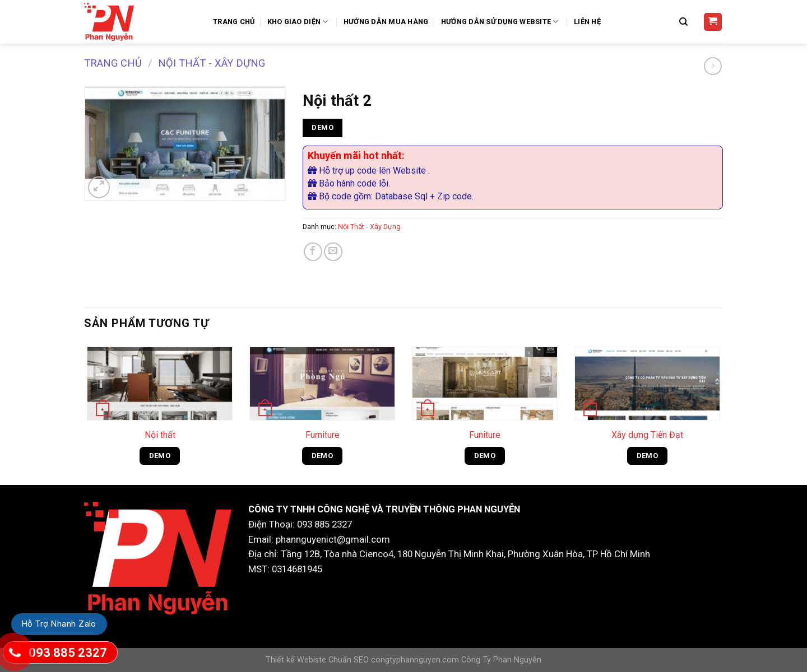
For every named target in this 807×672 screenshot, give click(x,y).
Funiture (485, 435)
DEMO (323, 127)
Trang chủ (113, 63)
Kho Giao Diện (299, 22)
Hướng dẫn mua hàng (386, 22)
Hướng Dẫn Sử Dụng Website (501, 22)
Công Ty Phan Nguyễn (501, 660)
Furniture (323, 435)
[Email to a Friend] (333, 252)
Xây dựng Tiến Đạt (647, 435)
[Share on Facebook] (313, 252)
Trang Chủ (234, 22)
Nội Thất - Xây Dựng (212, 63)
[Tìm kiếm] (685, 22)
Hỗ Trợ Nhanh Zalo (59, 624)
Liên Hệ (587, 22)
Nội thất (160, 435)
